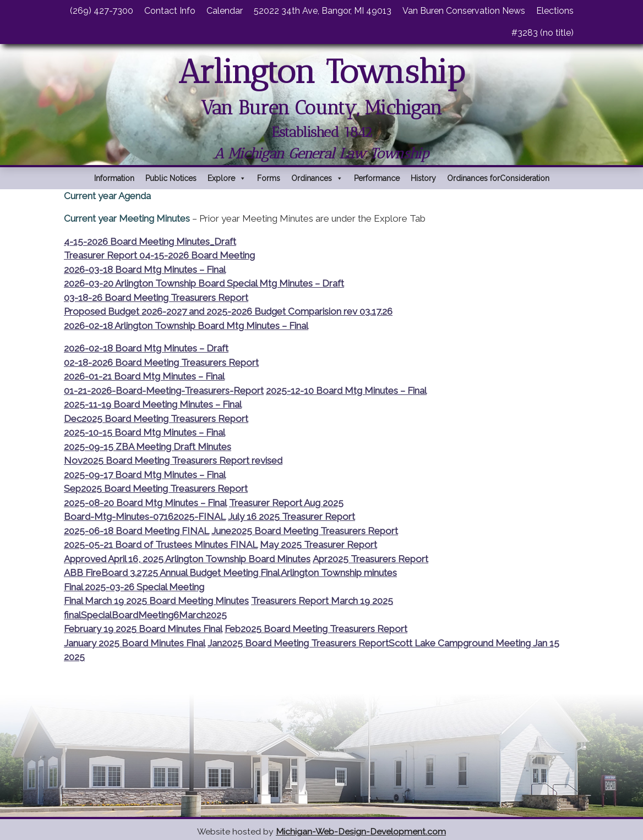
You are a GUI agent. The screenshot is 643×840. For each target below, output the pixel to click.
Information (114, 178)
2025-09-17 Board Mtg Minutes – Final (145, 475)
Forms (269, 178)
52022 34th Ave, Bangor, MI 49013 (323, 11)
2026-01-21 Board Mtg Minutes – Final (144, 376)
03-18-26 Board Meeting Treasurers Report (156, 298)
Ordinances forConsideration (498, 178)
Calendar (225, 11)
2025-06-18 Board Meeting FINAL (137, 531)
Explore (227, 178)
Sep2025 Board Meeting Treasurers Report (156, 488)
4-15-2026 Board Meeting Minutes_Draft (150, 241)
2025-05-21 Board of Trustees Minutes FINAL (161, 545)
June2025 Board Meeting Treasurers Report (305, 531)
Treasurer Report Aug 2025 (286, 503)
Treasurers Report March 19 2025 (322, 601)
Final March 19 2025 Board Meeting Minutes (156, 601)
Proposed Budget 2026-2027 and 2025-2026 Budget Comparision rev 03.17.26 (228, 311)
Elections (555, 11)
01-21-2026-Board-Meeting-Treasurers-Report (164, 391)
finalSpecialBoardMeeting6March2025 (145, 615)
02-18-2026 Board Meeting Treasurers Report (161, 363)
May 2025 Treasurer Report (318, 545)
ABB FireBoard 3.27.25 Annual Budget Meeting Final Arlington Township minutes (230, 573)
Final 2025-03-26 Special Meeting (134, 587)
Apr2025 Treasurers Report (370, 559)
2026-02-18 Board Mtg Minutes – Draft (146, 348)
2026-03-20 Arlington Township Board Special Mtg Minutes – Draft (204, 283)
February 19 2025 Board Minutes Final (143, 629)
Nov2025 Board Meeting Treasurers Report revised (173, 460)
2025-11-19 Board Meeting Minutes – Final (153, 404)
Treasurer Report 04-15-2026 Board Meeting (159, 255)
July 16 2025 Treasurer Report (291, 517)
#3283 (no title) (543, 33)
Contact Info (170, 11)
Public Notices (171, 178)
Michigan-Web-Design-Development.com (361, 831)
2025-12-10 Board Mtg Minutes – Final (346, 391)
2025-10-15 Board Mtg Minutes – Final (145, 432)
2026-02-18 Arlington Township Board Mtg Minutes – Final (186, 326)
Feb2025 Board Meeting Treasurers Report (316, 629)
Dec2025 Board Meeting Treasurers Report (156, 419)
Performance (377, 178)
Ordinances (317, 178)
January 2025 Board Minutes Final (135, 643)
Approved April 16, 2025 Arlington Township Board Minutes (187, 559)
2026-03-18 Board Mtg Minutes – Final (145, 270)
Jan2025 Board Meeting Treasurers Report (298, 643)
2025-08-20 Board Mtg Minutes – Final (145, 503)
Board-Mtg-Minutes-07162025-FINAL (145, 517)
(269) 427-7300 (102, 11)
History (423, 178)
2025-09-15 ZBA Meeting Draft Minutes (148, 447)
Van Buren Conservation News (464, 11)
